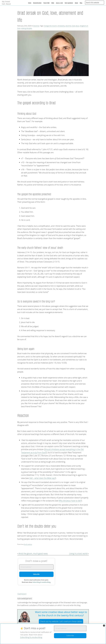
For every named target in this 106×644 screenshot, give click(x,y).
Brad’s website (28, 544)
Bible (53, 3)
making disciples (27, 28)
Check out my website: (61, 621)
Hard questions (69, 3)
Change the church (50, 26)
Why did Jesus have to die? (70, 501)
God (73, 26)
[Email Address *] (70, 628)
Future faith (46, 3)
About (76, 3)
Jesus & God (59, 3)
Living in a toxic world (78, 554)
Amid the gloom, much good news (33, 554)
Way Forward (6, 2)
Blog (81, 3)
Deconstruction (37, 3)
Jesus (77, 26)
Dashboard (22, 594)
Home (30, 3)
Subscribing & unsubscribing (31, 637)
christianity (61, 26)
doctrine (68, 26)
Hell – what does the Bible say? (42, 478)
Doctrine (36, 26)
